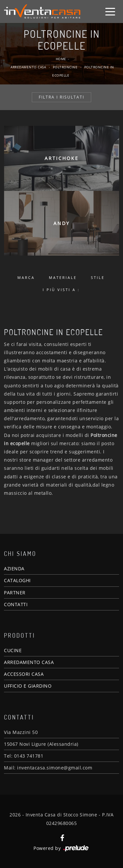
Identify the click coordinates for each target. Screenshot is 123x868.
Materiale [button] (63, 277)
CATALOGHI (17, 580)
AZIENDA (14, 569)
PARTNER (15, 593)
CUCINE (13, 650)
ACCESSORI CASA (24, 674)
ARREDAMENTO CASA (29, 662)
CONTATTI (16, 604)
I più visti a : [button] (61, 290)
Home (61, 59)
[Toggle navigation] (110, 11)
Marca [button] (26, 277)
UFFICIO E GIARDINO (28, 686)
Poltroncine (65, 67)
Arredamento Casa (28, 67)
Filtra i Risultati (61, 97)
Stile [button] (98, 277)
